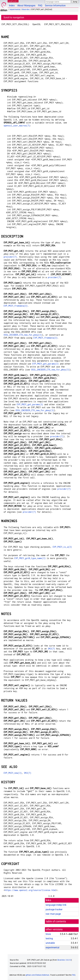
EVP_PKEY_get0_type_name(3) (30, 558)
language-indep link (56, 905)
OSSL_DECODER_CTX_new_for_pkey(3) (23, 335)
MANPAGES (13, 1)
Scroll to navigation (14, 17)
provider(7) (10, 257)
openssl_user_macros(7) (17, 126)
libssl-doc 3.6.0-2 (64, 960)
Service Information (55, 6)
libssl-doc (26, 9)
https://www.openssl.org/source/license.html (31, 890)
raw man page (53, 914)
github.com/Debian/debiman (38, 975)
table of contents (56, 921)
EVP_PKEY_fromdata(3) (16, 306)
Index (12, 6)
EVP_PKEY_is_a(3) (62, 547)
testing (49, 938)
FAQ (40, 6)
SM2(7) (51, 649)
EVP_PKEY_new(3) (13, 773)
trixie (48, 934)
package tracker (54, 909)
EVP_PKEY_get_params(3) (45, 364)
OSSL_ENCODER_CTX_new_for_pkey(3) (50, 370)
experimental (15, 9)
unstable (50, 943)
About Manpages (26, 6)
